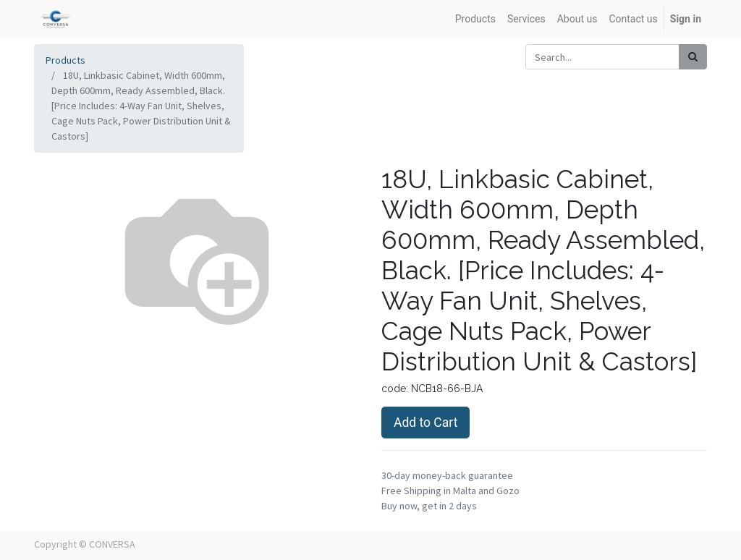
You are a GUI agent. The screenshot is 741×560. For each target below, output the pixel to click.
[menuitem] (475, 19)
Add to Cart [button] (425, 423)
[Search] (693, 57)
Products (65, 60)
